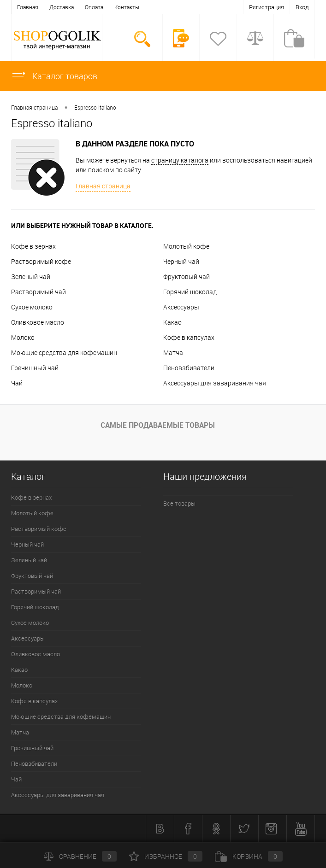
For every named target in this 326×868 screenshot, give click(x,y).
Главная (28, 7)
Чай (17, 383)
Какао (172, 322)
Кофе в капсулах (189, 337)
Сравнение (80, 856)
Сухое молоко (32, 307)
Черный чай (181, 261)
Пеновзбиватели (189, 368)
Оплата (94, 7)
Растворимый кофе (41, 261)
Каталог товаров (54, 76)
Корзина (249, 856)
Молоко (23, 337)
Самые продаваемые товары (158, 425)
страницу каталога (180, 160)
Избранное (166, 856)
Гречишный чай (35, 368)
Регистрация (267, 7)
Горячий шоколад (190, 292)
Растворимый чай (39, 292)
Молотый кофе (186, 246)
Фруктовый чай (187, 277)
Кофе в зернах (33, 246)
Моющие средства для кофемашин (64, 352)
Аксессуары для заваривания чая (215, 383)
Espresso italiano (95, 107)
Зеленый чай (31, 277)
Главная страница (34, 107)
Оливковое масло (38, 322)
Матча (173, 352)
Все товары (179, 503)
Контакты (127, 7)
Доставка (62, 7)
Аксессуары (181, 307)
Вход (302, 7)
